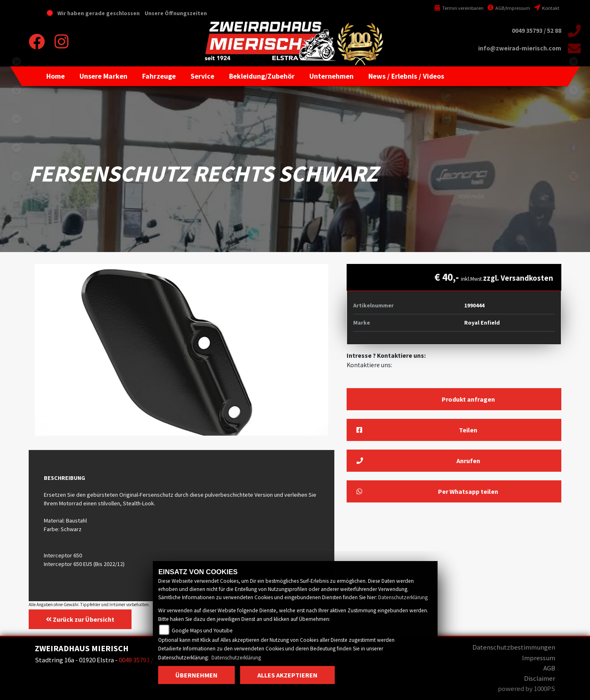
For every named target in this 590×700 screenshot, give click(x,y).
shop (16, 61)
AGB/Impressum (509, 8)
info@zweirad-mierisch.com (520, 48)
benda (16, 90)
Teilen (417, 430)
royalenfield (16, 176)
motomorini (16, 234)
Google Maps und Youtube (202, 631)
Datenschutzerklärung (403, 597)
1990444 (474, 305)
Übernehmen (196, 675)
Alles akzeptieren (287, 675)
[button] (103, 76)
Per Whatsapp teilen (428, 491)
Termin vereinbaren (459, 8)
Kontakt (547, 8)
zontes (16, 205)
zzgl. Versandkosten (518, 278)
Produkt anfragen (468, 399)
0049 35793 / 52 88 (537, 31)
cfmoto (16, 119)
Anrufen (418, 461)
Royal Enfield (482, 323)
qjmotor (16, 148)
